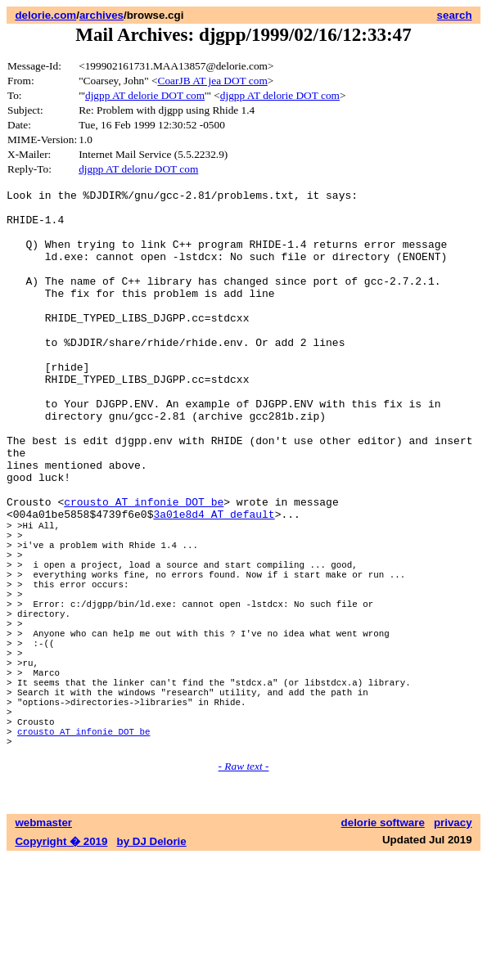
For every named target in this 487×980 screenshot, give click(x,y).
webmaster (43, 945)
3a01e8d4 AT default (214, 580)
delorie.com (45, 15)
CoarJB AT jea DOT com (213, 81)
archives (101, 15)
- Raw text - (244, 889)
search (455, 15)
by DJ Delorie (152, 964)
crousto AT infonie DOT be (144, 565)
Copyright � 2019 (61, 964)
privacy (453, 945)
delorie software (383, 945)
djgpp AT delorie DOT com (145, 95)
